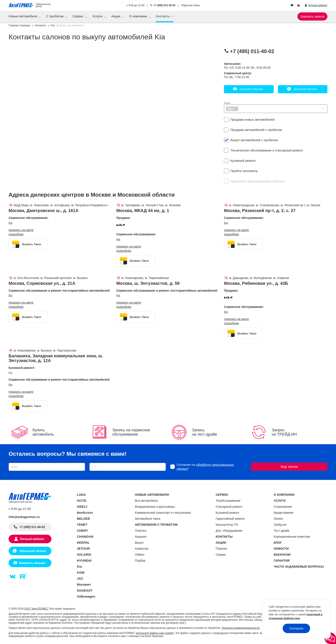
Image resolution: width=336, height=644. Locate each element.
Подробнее (16, 234)
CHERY (82, 530)
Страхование (283, 507)
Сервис (78, 16)
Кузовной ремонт (228, 513)
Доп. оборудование (229, 531)
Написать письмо (251, 89)
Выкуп (139, 543)
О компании (139, 16)
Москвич (84, 584)
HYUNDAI (84, 560)
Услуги (98, 16)
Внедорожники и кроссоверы (155, 507)
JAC (80, 578)
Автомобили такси (148, 519)
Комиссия (142, 549)
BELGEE (84, 519)
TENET (82, 525)
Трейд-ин (280, 525)
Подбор (140, 561)
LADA (81, 495)
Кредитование (283, 513)
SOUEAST (85, 590)
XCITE (82, 501)
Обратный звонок (305, 89)
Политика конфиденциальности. (241, 628)
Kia (10, 223)
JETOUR (83, 548)
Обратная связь (190, 5)
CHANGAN (85, 536)
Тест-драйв (281, 531)
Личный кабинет (32, 539)
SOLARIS (84, 554)
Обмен (140, 555)
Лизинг (278, 519)
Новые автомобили (23, 16)
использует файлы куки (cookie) (155, 633)
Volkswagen (86, 596)
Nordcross (85, 513)
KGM (81, 572)
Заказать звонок (312, 16)
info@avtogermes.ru (24, 517)
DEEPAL (83, 542)
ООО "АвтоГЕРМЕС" (37, 609)
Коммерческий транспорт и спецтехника (163, 513)
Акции (116, 16)
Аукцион (141, 537)
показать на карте (21, 230)
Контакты (163, 16)
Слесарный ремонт (229, 507)
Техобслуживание (228, 501)
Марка (227, 103)
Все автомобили (146, 501)
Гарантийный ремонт (230, 519)
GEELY (82, 507)
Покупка (141, 531)
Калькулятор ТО (227, 525)
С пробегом (55, 16)
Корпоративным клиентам (292, 537)
